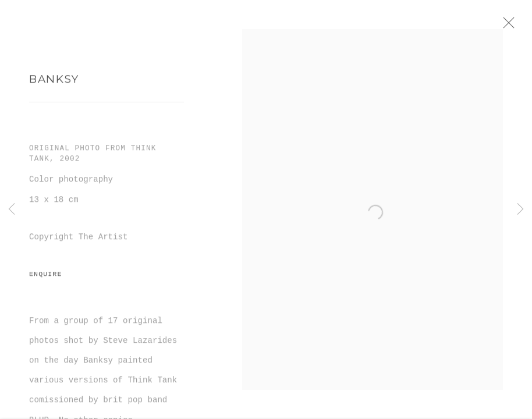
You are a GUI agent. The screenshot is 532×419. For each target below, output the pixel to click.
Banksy (54, 84)
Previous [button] (12, 210)
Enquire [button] (45, 279)
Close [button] (523, 26)
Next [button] (520, 210)
